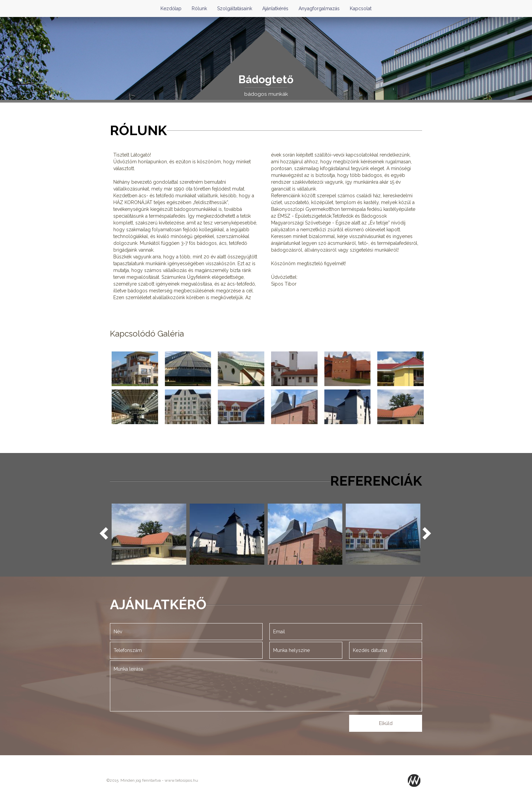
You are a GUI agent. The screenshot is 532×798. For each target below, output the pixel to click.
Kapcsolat (361, 8)
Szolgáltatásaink (235, 8)
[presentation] (241, 727)
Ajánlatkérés (275, 8)
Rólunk (199, 8)
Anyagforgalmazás (319, 8)
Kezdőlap (171, 8)
